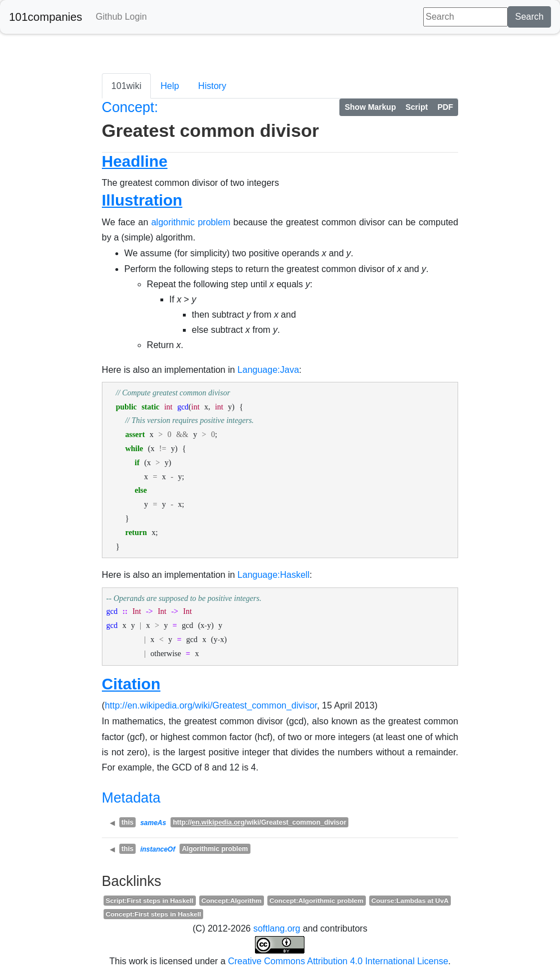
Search (529, 17)
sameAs (153, 823)
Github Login (121, 17)
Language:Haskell (274, 575)
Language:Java (268, 370)
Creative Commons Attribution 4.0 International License (338, 961)
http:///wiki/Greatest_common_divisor (259, 822)
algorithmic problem (191, 222)
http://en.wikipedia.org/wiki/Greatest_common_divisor (211, 705)
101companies (46, 17)
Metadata (131, 798)
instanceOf (158, 849)
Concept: (130, 107)
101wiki (126, 86)
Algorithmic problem (215, 849)
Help (170, 86)
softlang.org (277, 928)
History (212, 86)
